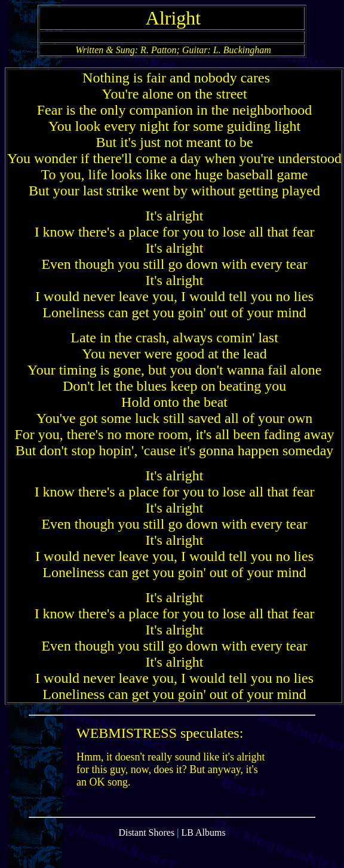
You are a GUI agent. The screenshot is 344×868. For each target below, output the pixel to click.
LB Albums (203, 841)
